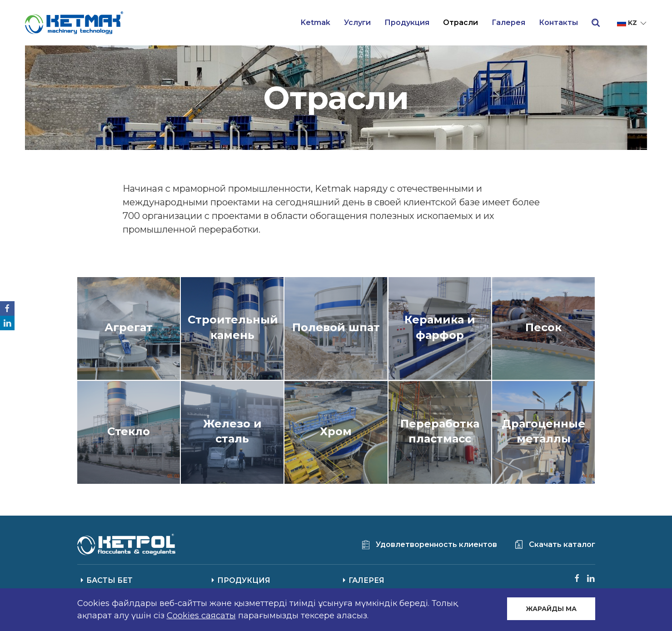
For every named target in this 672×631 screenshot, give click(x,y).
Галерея (508, 22)
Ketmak (316, 22)
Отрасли (460, 22)
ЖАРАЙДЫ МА (551, 609)
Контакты (558, 22)
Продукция (407, 22)
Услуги (357, 22)
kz (632, 23)
